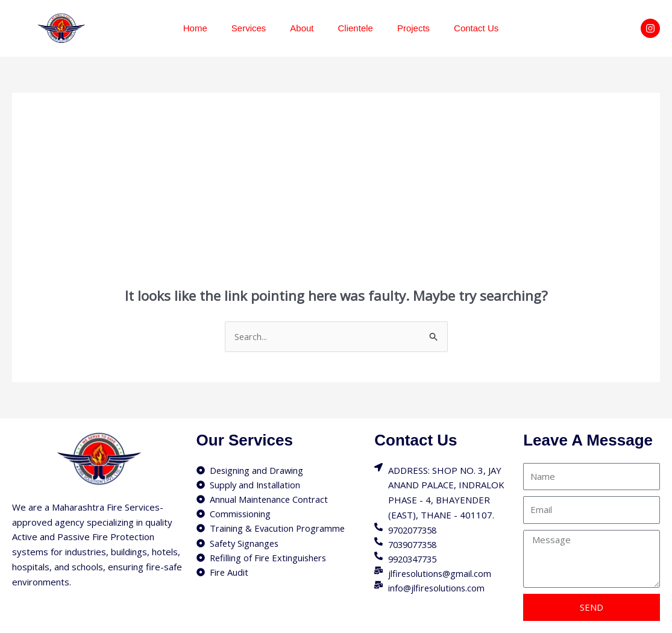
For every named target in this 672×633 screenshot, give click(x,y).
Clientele (356, 28)
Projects (413, 28)
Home (195, 28)
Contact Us (476, 28)
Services (249, 28)
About (302, 28)
